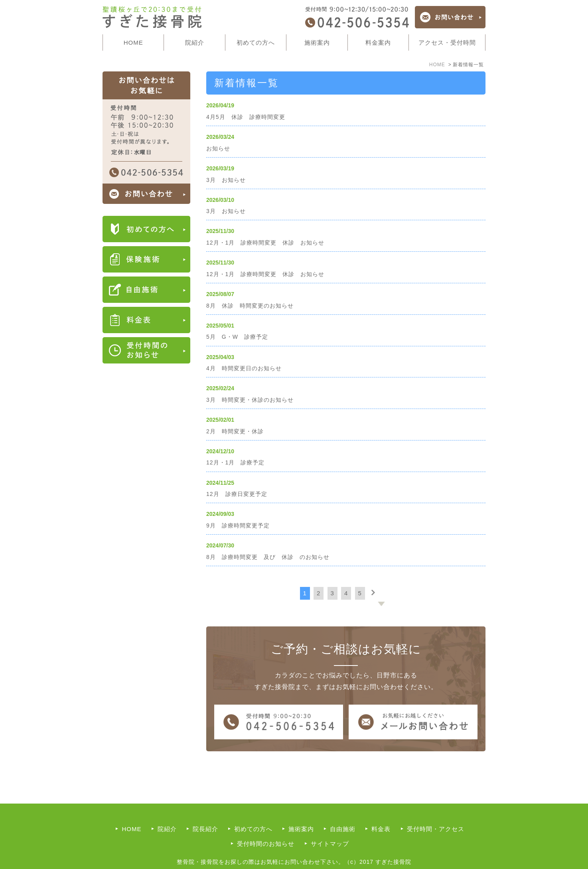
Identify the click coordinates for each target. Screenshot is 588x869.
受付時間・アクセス (436, 813)
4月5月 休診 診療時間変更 (246, 117)
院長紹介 (205, 813)
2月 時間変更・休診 (235, 431)
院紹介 (167, 813)
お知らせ (218, 148)
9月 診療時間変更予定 (238, 525)
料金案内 (378, 42)
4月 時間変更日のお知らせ (244, 368)
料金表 (381, 813)
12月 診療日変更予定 (237, 494)
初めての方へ (256, 42)
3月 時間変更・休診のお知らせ (250, 400)
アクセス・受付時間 (447, 42)
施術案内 (301, 813)
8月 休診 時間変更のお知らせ (250, 306)
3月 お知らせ (226, 180)
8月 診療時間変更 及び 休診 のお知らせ (268, 557)
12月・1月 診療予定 (235, 462)
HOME (133, 42)
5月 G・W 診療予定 (237, 337)
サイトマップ (330, 827)
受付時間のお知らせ (266, 827)
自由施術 (343, 813)
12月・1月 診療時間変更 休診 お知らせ (265, 243)
